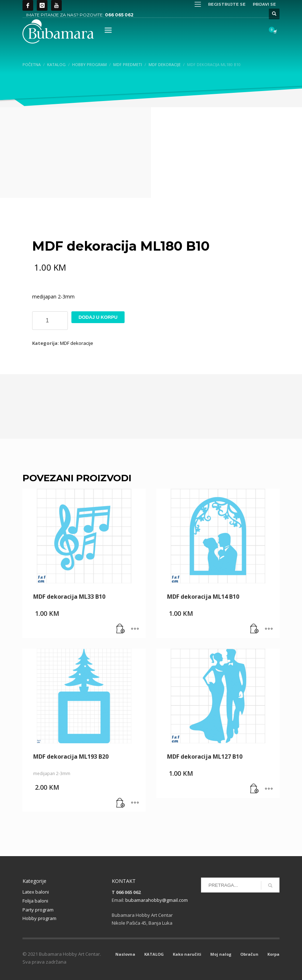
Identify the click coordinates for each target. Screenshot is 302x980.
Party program (38, 910)
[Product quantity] (50, 321)
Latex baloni (36, 892)
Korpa (273, 954)
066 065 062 (119, 15)
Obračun (249, 954)
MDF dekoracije (77, 343)
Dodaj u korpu (98, 317)
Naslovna (125, 954)
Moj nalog (221, 954)
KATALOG (154, 954)
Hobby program (39, 918)
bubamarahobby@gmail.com (157, 900)
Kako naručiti (187, 954)
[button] (121, 629)
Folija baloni (35, 901)
